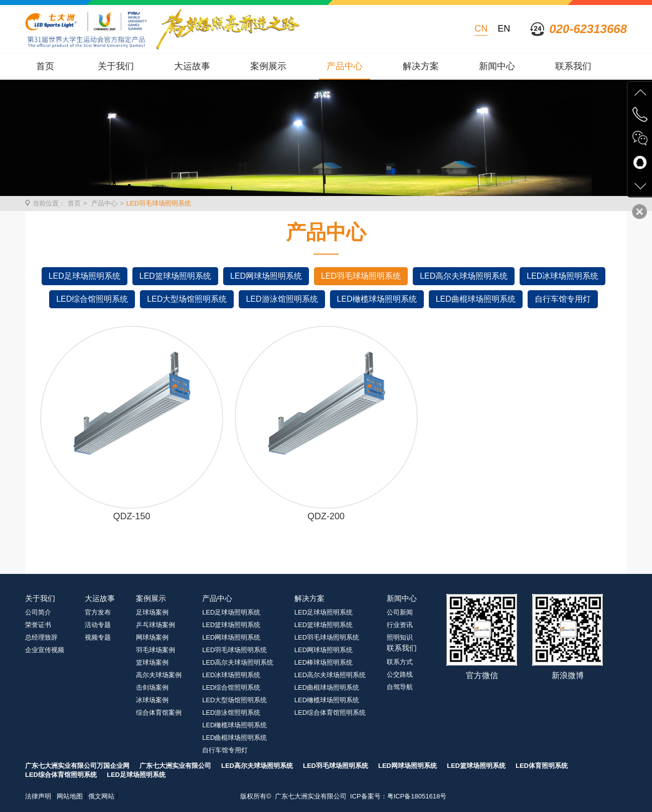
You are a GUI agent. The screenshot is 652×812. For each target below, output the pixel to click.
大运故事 (192, 66)
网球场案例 (152, 637)
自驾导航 (400, 687)
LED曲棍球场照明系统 (476, 299)
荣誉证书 (38, 625)
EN (504, 29)
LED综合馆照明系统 (92, 299)
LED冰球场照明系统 (562, 276)
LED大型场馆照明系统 (187, 299)
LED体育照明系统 (542, 766)
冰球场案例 (152, 700)
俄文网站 (101, 796)
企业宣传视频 (45, 650)
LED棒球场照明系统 (323, 662)
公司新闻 (400, 612)
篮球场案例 (152, 662)
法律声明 (38, 796)
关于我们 (116, 66)
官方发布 (98, 612)
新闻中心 (497, 66)
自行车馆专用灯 (563, 299)
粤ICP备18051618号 (417, 796)
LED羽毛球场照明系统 (159, 203)
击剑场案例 (152, 687)
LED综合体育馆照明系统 (330, 713)
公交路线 (400, 674)
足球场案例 (152, 612)
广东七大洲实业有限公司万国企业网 (77, 766)
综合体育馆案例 (159, 713)
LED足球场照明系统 (85, 276)
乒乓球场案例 (155, 625)
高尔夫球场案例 (159, 675)
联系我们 (573, 66)
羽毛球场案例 (155, 650)
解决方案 (421, 66)
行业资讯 (400, 625)
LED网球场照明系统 (266, 276)
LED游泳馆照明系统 (282, 299)
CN (481, 29)
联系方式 (400, 662)
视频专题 (98, 637)
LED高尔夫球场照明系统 (464, 276)
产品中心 (345, 66)
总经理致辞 (41, 637)
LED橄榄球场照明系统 (377, 299)
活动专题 (98, 625)
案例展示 (268, 66)
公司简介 (38, 612)
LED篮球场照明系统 (175, 276)
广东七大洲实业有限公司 (175, 766)
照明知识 (400, 637)
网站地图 (70, 796)
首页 (45, 66)
